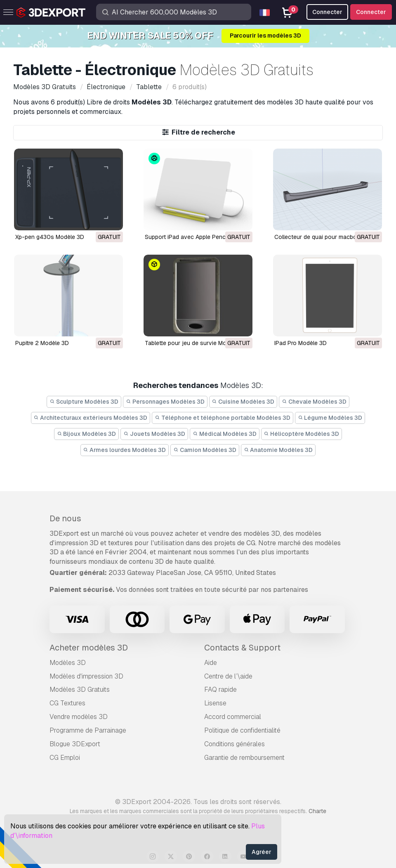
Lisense (215, 703)
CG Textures (67, 703)
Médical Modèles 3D (225, 434)
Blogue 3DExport (75, 744)
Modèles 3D (68, 663)
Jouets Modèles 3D (154, 434)
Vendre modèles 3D (79, 717)
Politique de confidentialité (242, 730)
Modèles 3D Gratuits (80, 689)
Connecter (371, 12)
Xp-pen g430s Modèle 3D (50, 237)
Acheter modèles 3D (89, 648)
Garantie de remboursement (244, 758)
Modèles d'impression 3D (86, 676)
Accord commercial (233, 717)
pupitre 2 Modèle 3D (42, 343)
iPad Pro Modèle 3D (301, 343)
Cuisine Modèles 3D (243, 402)
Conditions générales (235, 744)
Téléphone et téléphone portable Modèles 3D (223, 418)
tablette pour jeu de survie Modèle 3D (196, 343)
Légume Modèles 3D (330, 418)
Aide (211, 663)
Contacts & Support (242, 648)
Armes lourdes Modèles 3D (125, 450)
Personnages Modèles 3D (165, 402)
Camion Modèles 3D (205, 450)
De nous (65, 518)
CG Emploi (65, 758)
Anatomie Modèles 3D (278, 450)
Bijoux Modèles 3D (87, 434)
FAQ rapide (220, 689)
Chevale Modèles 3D (314, 402)
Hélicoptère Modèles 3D (302, 434)
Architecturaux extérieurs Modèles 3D (91, 418)
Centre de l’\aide (228, 676)
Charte (317, 811)
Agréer (262, 852)
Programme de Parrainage (88, 730)
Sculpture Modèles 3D (84, 402)
